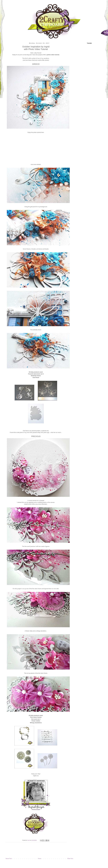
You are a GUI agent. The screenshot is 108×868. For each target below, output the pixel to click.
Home (40, 859)
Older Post (70, 859)
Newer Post (9, 859)
